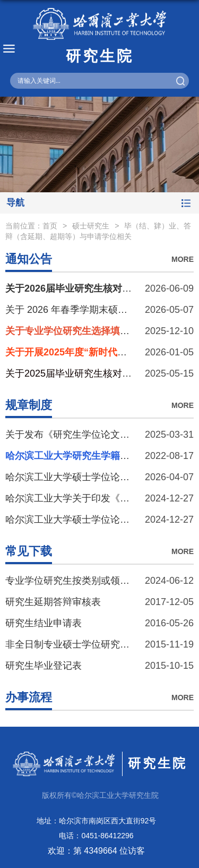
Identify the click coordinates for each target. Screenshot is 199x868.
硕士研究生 (91, 226)
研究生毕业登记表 (44, 666)
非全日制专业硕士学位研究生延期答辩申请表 (101, 644)
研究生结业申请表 (44, 623)
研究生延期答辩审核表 (53, 602)
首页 (50, 226)
